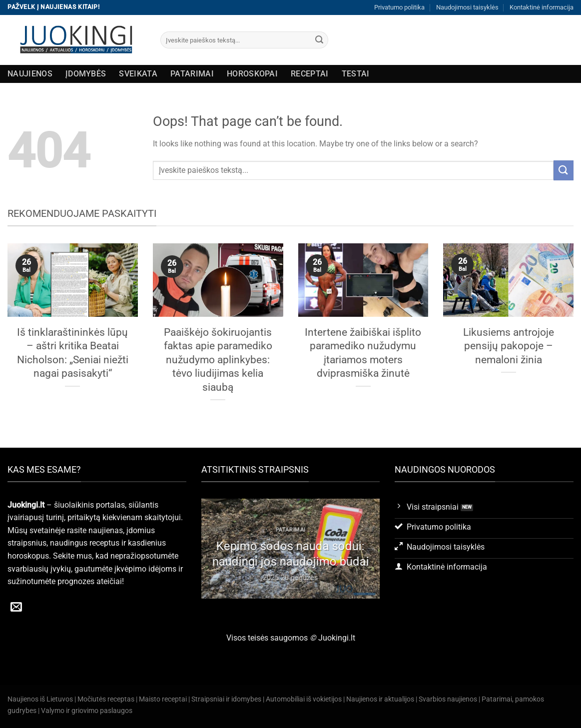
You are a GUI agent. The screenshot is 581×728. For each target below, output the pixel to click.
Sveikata (138, 74)
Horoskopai (252, 74)
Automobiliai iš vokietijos (304, 699)
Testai (356, 74)
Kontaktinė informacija (542, 7)
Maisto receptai (163, 699)
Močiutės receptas (106, 699)
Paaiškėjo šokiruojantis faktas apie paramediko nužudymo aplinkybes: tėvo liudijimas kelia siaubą (218, 360)
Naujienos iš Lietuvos (40, 699)
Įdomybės (86, 74)
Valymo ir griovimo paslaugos (87, 711)
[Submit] (319, 40)
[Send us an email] (16, 608)
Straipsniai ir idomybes (226, 699)
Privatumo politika (399, 7)
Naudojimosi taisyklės (467, 7)
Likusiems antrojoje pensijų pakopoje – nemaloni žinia (509, 346)
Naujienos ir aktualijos (380, 699)
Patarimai (192, 74)
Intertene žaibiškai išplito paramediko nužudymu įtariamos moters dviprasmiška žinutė (363, 353)
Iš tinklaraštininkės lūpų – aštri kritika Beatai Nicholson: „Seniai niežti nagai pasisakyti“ (73, 353)
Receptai (310, 74)
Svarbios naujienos (448, 699)
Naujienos (30, 74)
